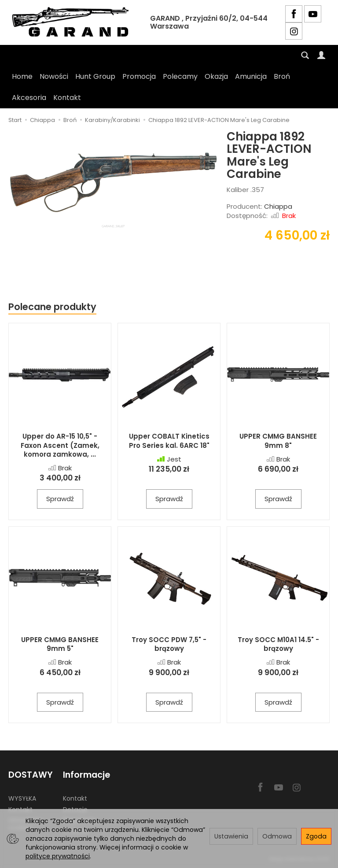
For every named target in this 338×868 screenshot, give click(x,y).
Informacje (86, 775)
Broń (282, 76)
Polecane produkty (52, 307)
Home (22, 76)
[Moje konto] (321, 55)
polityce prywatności (58, 856)
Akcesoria (29, 98)
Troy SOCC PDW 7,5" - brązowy (169, 644)
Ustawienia (231, 836)
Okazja (216, 76)
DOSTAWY (31, 775)
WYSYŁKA (22, 798)
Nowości (54, 76)
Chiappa (278, 206)
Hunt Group (95, 76)
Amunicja (251, 76)
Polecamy (180, 76)
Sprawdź (60, 499)
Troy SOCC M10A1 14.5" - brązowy (278, 644)
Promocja (139, 76)
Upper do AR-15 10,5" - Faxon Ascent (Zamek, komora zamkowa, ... (60, 445)
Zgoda (316, 836)
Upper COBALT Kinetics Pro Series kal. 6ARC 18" (169, 441)
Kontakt (67, 98)
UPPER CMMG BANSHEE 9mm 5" (60, 644)
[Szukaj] (305, 55)
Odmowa (277, 836)
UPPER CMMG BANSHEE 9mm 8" (278, 441)
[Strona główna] (73, 22)
